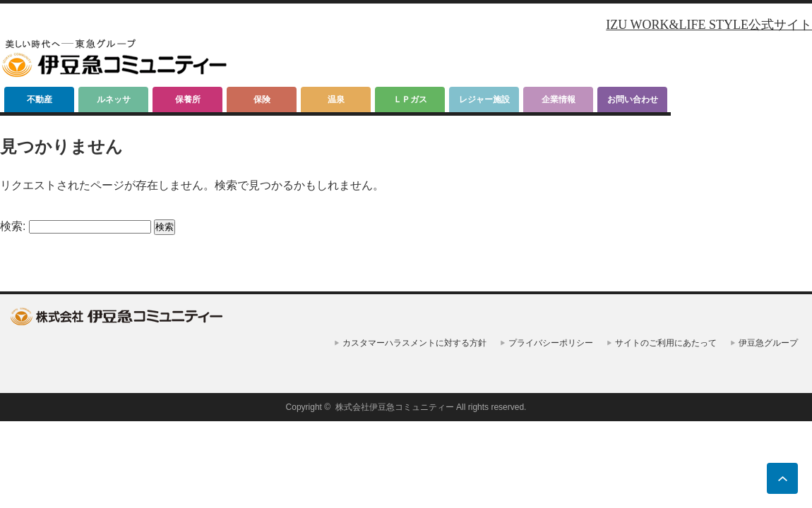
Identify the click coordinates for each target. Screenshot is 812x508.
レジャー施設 (484, 99)
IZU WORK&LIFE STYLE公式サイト (709, 25)
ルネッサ (114, 99)
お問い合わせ (633, 99)
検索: (13, 226)
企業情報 (559, 99)
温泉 (336, 99)
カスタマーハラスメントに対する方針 (414, 343)
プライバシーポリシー (551, 343)
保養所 (188, 99)
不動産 (40, 99)
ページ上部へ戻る (782, 478)
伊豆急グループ (768, 343)
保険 (262, 99)
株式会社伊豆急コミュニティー (395, 407)
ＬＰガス (410, 99)
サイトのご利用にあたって (666, 343)
